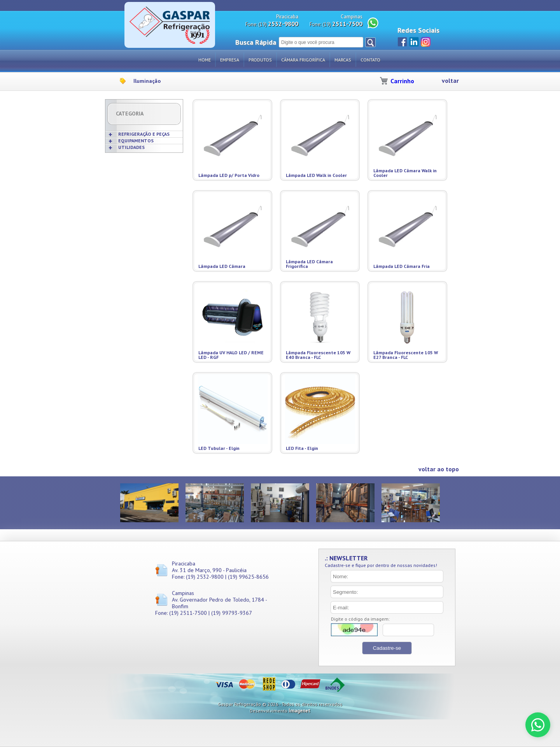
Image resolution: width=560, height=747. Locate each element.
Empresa (230, 60)
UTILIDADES (131, 147)
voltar (450, 81)
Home (205, 60)
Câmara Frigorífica (303, 60)
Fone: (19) (272, 24)
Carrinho (402, 81)
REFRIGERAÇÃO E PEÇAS (144, 134)
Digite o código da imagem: (360, 619)
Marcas (343, 60)
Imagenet (299, 711)
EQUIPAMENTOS (136, 141)
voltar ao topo (439, 469)
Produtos (260, 60)
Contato (370, 60)
